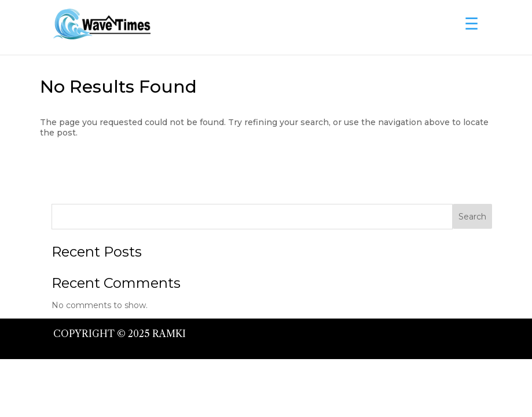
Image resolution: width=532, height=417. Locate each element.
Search (472, 217)
